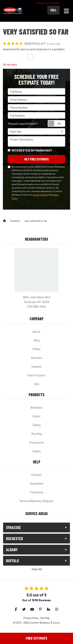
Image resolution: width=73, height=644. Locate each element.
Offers (36, 349)
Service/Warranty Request (36, 501)
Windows (36, 407)
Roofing (37, 434)
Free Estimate (36, 638)
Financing (36, 492)
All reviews (10, 64)
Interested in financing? (32, 150)
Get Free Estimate (37, 159)
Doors (36, 416)
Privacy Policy (31, 618)
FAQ (36, 384)
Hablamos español (48, 3)
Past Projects (36, 375)
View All (37, 569)
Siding (36, 425)
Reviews (37, 358)
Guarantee (37, 483)
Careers (36, 366)
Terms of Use (40, 195)
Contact (37, 475)
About (36, 331)
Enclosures (36, 442)
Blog (37, 340)
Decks (37, 451)
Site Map (45, 618)
